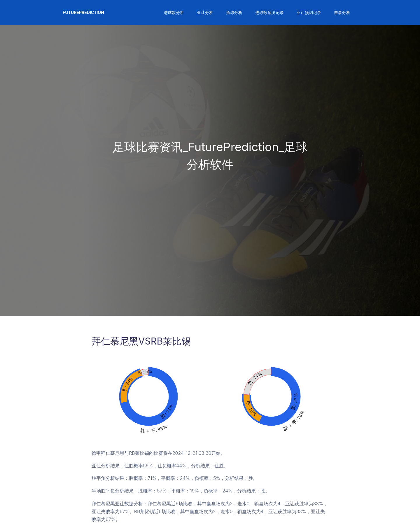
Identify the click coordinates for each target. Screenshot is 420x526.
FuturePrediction (83, 12)
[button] (173, 13)
